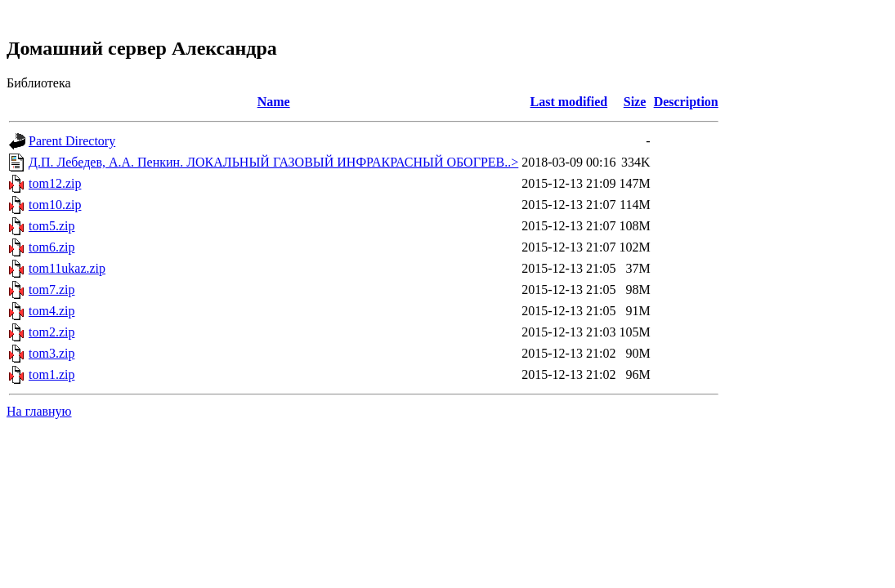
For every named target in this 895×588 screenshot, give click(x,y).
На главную (39, 411)
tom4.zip (51, 311)
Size (635, 102)
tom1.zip (51, 374)
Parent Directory (72, 141)
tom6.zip (51, 247)
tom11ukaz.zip (67, 268)
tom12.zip (55, 183)
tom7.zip (51, 290)
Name (274, 102)
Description (686, 102)
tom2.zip (51, 332)
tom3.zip (51, 353)
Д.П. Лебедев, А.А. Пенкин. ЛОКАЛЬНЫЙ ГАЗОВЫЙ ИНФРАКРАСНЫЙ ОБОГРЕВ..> (273, 162)
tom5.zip (51, 226)
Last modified (569, 102)
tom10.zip (55, 205)
